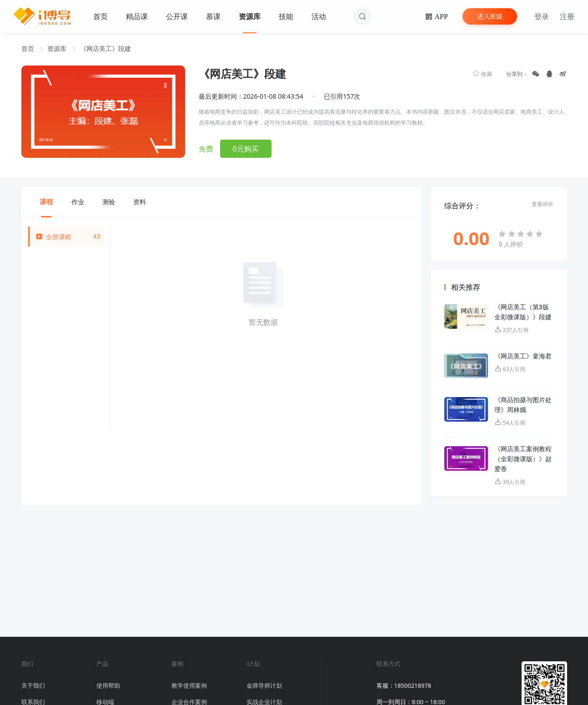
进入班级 (490, 16)
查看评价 (543, 204)
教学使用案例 (189, 685)
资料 (140, 202)
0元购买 (246, 149)
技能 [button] (286, 16)
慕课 (213, 16)
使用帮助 (108, 685)
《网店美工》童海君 (523, 356)
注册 (567, 16)
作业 (78, 202)
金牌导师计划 (264, 685)
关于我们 (33, 685)
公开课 (177, 16)
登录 (542, 16)
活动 (319, 16)
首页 (101, 16)
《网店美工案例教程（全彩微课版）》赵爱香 (523, 459)
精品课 (137, 16)
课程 (46, 201)
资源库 (250, 16)
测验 (109, 202)
